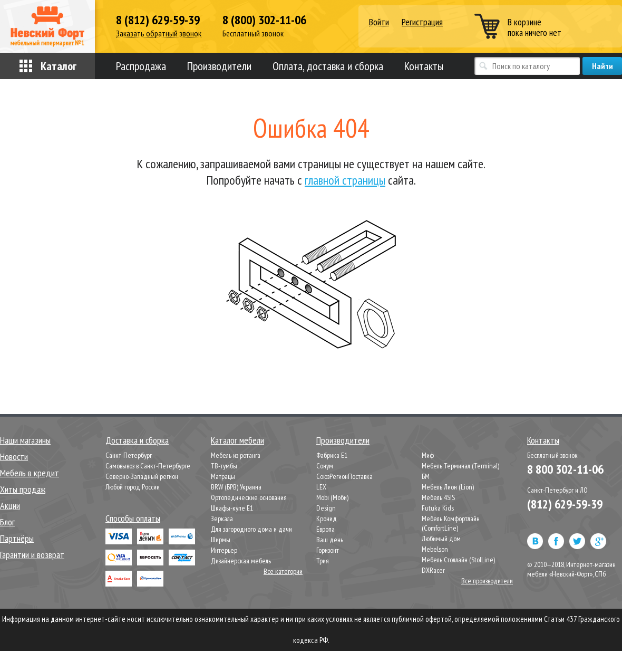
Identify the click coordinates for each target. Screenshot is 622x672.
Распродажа (141, 66)
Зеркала (222, 519)
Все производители (487, 581)
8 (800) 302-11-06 (264, 20)
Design (326, 508)
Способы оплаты (133, 518)
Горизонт (328, 550)
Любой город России (133, 487)
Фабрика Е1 (332, 455)
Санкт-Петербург (129, 455)
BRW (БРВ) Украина (236, 487)
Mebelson (435, 549)
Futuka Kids (438, 508)
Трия (323, 561)
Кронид (327, 519)
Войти (379, 22)
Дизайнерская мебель (241, 561)
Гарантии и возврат (32, 555)
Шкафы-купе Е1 (232, 508)
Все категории (283, 571)
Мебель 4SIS (438, 497)
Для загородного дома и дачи (251, 529)
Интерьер (224, 550)
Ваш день (330, 540)
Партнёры (17, 538)
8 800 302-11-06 (565, 469)
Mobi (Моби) (332, 497)
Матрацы (223, 476)
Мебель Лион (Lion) (448, 487)
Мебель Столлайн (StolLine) (458, 560)
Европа (325, 529)
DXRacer (433, 570)
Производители (219, 66)
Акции (10, 506)
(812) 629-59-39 (565, 504)
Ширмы (221, 540)
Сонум (325, 466)
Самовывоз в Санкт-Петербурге (148, 466)
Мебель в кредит (30, 473)
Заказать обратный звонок (159, 33)
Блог (7, 522)
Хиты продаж (23, 489)
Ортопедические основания (249, 497)
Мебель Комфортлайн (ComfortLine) (451, 523)
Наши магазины (25, 440)
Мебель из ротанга (236, 455)
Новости (14, 457)
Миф (428, 455)
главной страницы (345, 180)
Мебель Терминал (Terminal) (460, 466)
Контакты (424, 66)
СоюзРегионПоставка (344, 476)
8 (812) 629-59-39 (158, 20)
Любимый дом (441, 539)
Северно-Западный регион (142, 476)
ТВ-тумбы (224, 466)
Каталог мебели (237, 440)
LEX (321, 487)
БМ (426, 476)
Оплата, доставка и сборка (328, 66)
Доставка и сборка (137, 440)
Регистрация (422, 22)
